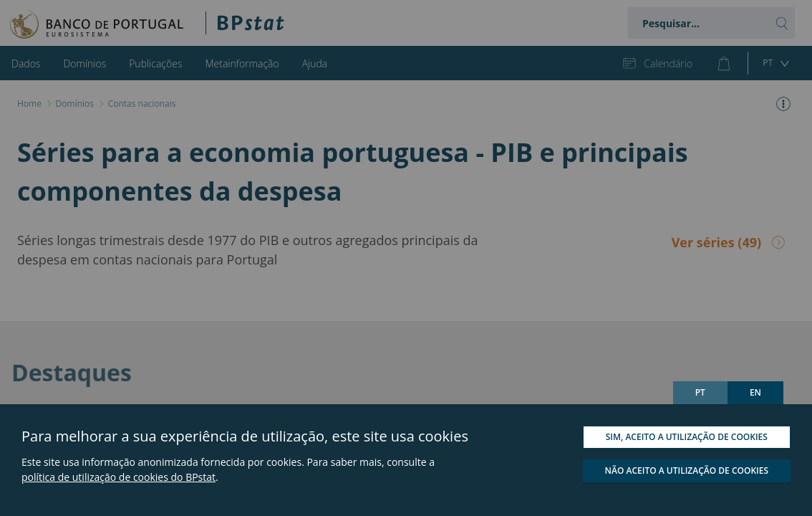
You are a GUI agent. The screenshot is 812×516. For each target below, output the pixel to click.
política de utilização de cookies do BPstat (119, 477)
